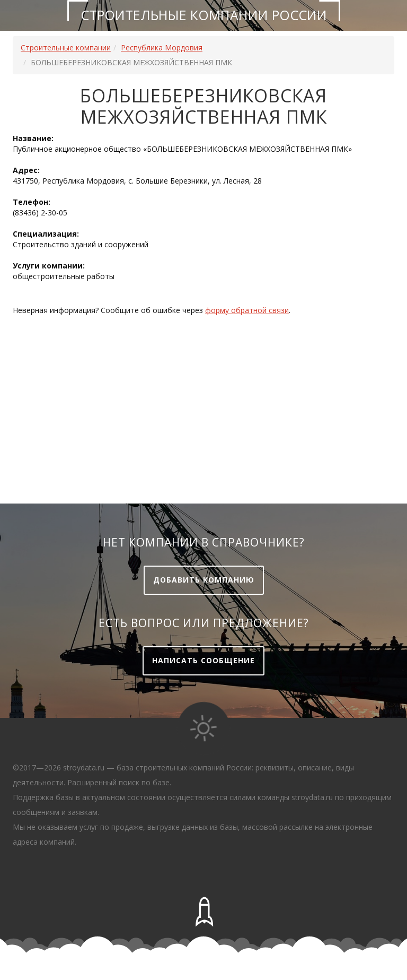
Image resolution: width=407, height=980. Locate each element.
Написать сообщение (203, 660)
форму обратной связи (247, 310)
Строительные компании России (204, 15)
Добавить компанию (204, 580)
